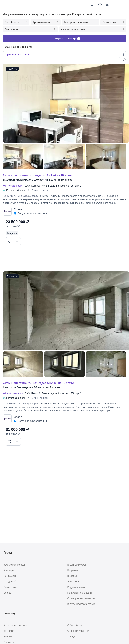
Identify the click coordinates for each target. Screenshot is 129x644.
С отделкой (30, 29)
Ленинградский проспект (56, 186)
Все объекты (16, 22)
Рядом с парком (76, 587)
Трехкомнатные (46, 22)
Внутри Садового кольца (81, 604)
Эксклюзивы (74, 582)
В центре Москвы (77, 565)
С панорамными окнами (81, 598)
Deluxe (7, 593)
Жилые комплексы (14, 565)
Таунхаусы (10, 642)
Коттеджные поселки (15, 625)
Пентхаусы (10, 576)
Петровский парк (16, 190)
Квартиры (9, 570)
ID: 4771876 (9, 196)
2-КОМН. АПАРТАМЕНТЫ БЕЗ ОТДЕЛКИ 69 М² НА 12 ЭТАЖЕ (38, 383)
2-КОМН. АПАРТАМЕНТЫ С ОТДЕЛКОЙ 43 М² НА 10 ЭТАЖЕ (38, 175)
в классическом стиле (93, 29)
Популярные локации (80, 593)
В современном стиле (81, 22)
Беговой (36, 186)
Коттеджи (9, 631)
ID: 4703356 (9, 404)
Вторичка (73, 570)
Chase (18, 209)
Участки (8, 636)
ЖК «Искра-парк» (13, 186)
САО (27, 186)
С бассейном (75, 625)
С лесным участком (79, 631)
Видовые (72, 576)
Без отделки (113, 22)
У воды (71, 636)
